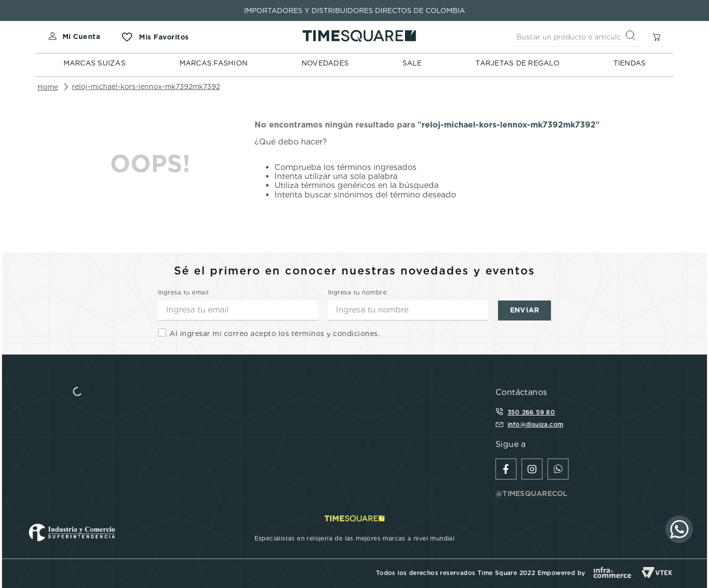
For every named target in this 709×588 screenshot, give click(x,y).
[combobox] (575, 37)
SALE (412, 63)
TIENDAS (630, 63)
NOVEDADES (325, 63)
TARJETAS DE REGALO (517, 63)
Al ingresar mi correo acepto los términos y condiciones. (274, 333)
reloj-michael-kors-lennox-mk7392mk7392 (146, 86)
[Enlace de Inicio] (48, 87)
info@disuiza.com (535, 424)
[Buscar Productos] (632, 37)
